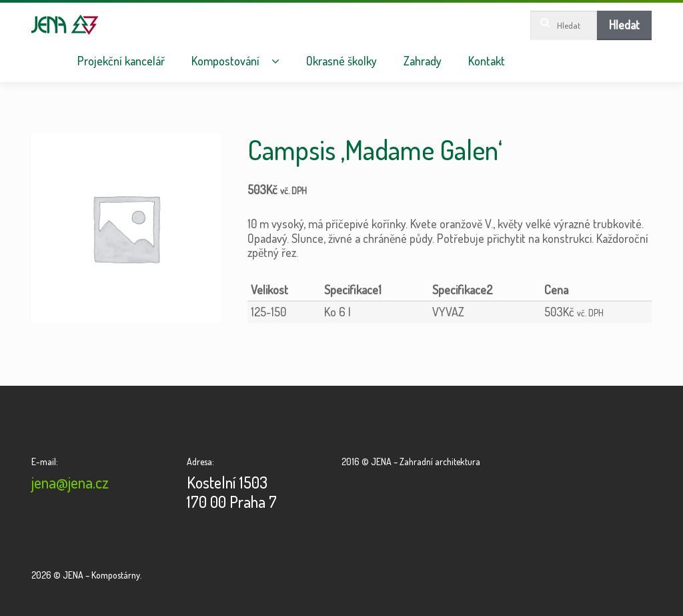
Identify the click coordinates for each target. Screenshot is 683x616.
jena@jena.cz (70, 482)
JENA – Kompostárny (65, 25)
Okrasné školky (341, 61)
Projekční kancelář (121, 61)
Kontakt (487, 61)
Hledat (624, 25)
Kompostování (225, 61)
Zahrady (423, 61)
